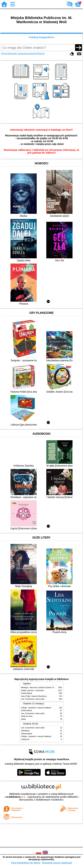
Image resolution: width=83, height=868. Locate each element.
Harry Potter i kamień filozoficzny (34, 696)
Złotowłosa (25, 731)
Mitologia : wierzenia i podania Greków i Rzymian (40, 688)
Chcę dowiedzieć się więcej (26, 863)
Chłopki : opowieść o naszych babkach (36, 708)
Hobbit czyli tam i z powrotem (33, 690)
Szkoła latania (27, 693)
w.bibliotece (15, 797)
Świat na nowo (27, 716)
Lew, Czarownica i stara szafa (33, 699)
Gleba (24, 719)
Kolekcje (40, 53)
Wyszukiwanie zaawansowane (18, 53)
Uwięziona (25, 739)
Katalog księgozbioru (42, 37)
